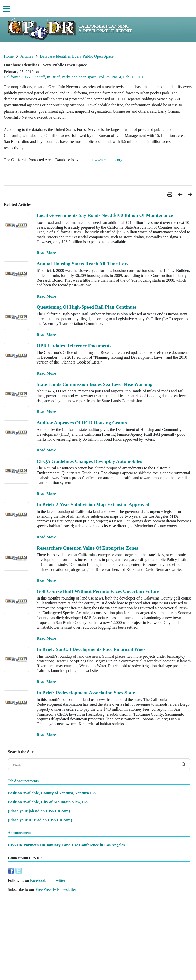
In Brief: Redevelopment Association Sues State (86, 693)
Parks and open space (79, 77)
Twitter (60, 881)
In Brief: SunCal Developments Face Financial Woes (91, 649)
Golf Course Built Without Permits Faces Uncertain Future (98, 591)
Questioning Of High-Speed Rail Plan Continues (87, 307)
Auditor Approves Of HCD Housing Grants (82, 423)
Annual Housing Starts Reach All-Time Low (82, 264)
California (12, 77)
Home (9, 56)
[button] (170, 195)
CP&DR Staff (34, 77)
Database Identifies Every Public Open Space (77, 56)
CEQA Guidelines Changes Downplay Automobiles (89, 461)
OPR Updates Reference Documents (74, 346)
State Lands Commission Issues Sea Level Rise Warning (95, 384)
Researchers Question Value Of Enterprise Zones (87, 548)
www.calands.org (108, 160)
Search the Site (21, 752)
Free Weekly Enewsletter (56, 889)
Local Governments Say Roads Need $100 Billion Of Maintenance (105, 215)
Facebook (38, 881)
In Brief (53, 77)
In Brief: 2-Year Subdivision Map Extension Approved (93, 505)
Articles (27, 56)
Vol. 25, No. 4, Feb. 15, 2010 (122, 77)
